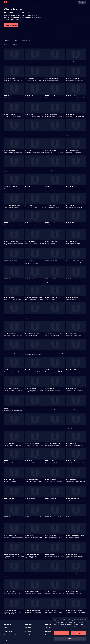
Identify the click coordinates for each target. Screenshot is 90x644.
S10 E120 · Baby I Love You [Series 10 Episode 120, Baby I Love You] (72, 592)
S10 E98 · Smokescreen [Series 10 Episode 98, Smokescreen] (30, 498)
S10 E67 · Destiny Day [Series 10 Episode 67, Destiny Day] (50, 351)
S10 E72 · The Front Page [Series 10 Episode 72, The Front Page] (71, 370)
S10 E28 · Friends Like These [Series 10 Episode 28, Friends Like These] (72, 168)
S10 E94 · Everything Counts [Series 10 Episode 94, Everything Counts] (31, 480)
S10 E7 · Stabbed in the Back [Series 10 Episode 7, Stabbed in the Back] (52, 78)
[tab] (25, 41)
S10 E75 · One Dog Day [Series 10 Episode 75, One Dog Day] (51, 388)
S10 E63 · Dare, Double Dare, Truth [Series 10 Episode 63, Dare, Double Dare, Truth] (53, 334)
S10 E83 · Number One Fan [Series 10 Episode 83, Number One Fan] (51, 426)
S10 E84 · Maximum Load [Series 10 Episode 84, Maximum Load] (71, 426)
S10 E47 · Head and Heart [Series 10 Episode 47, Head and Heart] (51, 260)
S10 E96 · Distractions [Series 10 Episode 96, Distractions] (71, 480)
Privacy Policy (28, 628)
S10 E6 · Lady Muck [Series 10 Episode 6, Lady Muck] (29, 78)
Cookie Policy (28, 631)
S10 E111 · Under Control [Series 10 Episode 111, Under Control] (51, 554)
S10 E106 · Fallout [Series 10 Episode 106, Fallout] (29, 536)
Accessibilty (48, 631)
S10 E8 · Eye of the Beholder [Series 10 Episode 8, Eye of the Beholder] (72, 78)
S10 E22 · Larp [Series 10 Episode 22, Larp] (28, 151)
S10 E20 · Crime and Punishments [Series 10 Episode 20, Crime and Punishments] (74, 132)
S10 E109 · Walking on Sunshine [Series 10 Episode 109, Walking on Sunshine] (12, 554)
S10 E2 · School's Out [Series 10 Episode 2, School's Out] (30, 61)
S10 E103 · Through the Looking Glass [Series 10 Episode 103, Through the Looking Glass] (54, 517)
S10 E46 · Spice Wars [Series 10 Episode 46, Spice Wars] (30, 260)
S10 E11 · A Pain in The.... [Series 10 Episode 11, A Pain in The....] (51, 96)
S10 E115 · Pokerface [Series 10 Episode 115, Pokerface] (50, 573)
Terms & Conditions (9, 635)
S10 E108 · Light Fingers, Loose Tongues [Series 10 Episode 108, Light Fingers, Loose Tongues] (75, 536)
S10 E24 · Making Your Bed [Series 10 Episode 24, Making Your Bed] (72, 151)
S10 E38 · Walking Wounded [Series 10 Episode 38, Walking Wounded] (31, 223)
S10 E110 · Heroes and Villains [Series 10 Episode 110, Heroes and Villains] (32, 554)
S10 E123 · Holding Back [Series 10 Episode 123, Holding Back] (51, 610)
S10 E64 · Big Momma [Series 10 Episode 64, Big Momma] (71, 334)
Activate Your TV (8, 631)
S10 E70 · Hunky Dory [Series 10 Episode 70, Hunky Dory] (30, 370)
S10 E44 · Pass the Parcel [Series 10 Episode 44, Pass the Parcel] (72, 242)
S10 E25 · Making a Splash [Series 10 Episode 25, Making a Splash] (10, 168)
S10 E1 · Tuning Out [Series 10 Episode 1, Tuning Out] (9, 61)
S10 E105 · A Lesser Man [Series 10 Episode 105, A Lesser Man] (10, 536)
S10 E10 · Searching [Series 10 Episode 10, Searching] (29, 96)
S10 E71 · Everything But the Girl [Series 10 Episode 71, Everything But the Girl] (53, 370)
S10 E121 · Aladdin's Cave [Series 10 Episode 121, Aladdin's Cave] (10, 610)
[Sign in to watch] (11, 25)
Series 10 (16, 44)
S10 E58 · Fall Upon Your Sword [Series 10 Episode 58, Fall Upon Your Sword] (32, 315)
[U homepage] (6, 2)
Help (5, 628)
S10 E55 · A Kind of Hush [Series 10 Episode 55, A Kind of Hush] (51, 298)
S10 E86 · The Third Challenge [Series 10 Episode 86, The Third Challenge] (32, 443)
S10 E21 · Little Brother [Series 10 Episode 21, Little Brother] (9, 151)
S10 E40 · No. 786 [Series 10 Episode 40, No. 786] (70, 223)
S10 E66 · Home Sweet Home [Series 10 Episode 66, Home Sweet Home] (32, 351)
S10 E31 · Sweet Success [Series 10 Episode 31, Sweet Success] (51, 187)
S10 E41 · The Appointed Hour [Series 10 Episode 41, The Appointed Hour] (11, 242)
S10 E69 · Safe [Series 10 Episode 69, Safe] (8, 370)
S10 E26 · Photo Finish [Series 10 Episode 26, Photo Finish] (30, 168)
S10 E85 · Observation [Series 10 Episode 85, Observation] (9, 443)
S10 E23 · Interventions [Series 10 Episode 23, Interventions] (51, 151)
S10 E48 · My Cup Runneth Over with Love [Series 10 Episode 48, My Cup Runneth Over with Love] (75, 260)
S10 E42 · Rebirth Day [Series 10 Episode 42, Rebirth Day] (30, 242)
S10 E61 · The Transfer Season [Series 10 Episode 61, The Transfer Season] (11, 334)
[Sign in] (82, 2)
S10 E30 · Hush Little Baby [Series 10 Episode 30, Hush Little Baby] (31, 187)
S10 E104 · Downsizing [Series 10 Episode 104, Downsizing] (71, 517)
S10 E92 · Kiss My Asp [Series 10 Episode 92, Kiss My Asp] (71, 461)
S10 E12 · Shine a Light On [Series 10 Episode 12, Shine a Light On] (72, 96)
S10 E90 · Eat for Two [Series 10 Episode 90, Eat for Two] (30, 461)
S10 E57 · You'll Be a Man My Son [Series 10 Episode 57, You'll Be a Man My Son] (12, 315)
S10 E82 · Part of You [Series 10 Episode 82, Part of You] (30, 426)
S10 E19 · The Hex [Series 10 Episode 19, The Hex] (49, 132)
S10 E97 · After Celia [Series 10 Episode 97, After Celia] (9, 498)
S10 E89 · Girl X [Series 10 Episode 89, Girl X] (8, 461)
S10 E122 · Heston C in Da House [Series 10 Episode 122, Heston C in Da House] (32, 610)
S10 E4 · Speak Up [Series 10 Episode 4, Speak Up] (70, 61)
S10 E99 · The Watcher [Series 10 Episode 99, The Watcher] (50, 498)
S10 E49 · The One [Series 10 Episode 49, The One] (8, 279)
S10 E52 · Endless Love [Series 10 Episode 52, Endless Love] (71, 279)
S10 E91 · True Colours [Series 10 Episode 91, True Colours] (50, 461)
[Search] (75, 2)
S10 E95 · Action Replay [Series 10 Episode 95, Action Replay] (51, 480)
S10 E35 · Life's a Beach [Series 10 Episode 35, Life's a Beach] (51, 205)
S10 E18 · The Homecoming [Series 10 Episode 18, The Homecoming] (31, 132)
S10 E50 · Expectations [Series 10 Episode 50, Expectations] (30, 279)
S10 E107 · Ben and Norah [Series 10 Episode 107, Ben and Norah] (51, 536)
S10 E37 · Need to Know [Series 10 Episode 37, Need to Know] (10, 223)
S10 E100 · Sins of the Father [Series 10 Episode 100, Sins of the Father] (72, 498)
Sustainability (48, 628)
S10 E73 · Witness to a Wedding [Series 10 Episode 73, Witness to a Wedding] (12, 388)
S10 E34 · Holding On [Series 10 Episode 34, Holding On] (30, 205)
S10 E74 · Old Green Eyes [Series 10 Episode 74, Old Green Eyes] (31, 388)
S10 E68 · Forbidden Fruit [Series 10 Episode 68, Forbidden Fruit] (72, 351)
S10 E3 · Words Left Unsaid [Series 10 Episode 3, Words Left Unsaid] (51, 61)
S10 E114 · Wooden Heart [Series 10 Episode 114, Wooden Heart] (30, 573)
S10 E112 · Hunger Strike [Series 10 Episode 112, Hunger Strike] (71, 554)
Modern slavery (49, 635)
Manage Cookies (29, 635)
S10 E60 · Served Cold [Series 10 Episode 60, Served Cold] (71, 315)
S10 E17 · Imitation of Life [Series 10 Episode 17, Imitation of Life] (10, 132)
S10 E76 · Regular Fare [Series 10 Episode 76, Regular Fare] (71, 388)
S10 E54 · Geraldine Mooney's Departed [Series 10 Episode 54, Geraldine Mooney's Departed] (34, 298)
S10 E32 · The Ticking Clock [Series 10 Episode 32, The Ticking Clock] (72, 187)
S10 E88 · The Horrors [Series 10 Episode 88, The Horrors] (71, 443)
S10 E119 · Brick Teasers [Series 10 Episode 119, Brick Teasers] (51, 592)
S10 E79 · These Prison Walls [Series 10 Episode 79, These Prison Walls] (52, 407)
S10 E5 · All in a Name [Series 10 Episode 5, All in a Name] (9, 78)
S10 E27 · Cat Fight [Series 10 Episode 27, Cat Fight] (50, 168)
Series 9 (6, 44)
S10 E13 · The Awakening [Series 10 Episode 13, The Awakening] (10, 115)
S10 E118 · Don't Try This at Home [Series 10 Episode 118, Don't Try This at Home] (32, 592)
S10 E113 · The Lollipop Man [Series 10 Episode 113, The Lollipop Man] (11, 573)
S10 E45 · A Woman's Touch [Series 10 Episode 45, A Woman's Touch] (11, 260)
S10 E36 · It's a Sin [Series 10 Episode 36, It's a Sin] (70, 205)
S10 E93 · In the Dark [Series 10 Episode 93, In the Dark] (9, 480)
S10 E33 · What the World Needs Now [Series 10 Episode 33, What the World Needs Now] (13, 205)
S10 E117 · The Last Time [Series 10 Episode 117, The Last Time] (10, 592)
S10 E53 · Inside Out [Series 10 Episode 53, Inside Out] (9, 298)
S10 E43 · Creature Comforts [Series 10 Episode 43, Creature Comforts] (52, 242)
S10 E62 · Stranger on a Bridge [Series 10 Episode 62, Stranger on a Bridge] (32, 334)
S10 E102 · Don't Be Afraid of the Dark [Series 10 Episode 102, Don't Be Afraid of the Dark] (34, 517)
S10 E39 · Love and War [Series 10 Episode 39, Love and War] (51, 223)
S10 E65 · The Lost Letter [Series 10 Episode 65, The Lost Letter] (10, 351)
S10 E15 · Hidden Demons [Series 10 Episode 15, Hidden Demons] (51, 115)
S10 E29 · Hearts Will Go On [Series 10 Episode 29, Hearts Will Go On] (11, 187)
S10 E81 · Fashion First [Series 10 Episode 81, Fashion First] (9, 426)
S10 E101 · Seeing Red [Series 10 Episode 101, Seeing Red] (9, 517)
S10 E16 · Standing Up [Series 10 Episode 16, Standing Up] (71, 115)
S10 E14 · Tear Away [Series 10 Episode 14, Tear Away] (29, 115)
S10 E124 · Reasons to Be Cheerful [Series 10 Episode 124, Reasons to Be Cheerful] (74, 610)
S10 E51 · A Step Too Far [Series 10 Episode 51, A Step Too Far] (51, 279)
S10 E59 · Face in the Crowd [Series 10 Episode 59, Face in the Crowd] (52, 315)
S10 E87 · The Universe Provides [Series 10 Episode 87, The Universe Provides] (53, 443)
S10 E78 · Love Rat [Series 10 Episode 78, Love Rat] (29, 407)
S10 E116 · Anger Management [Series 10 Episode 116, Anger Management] (73, 573)
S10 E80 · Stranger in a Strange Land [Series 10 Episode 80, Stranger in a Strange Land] (74, 407)
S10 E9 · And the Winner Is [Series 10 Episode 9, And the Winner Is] (10, 96)
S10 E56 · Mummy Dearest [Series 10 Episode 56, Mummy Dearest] (72, 298)
